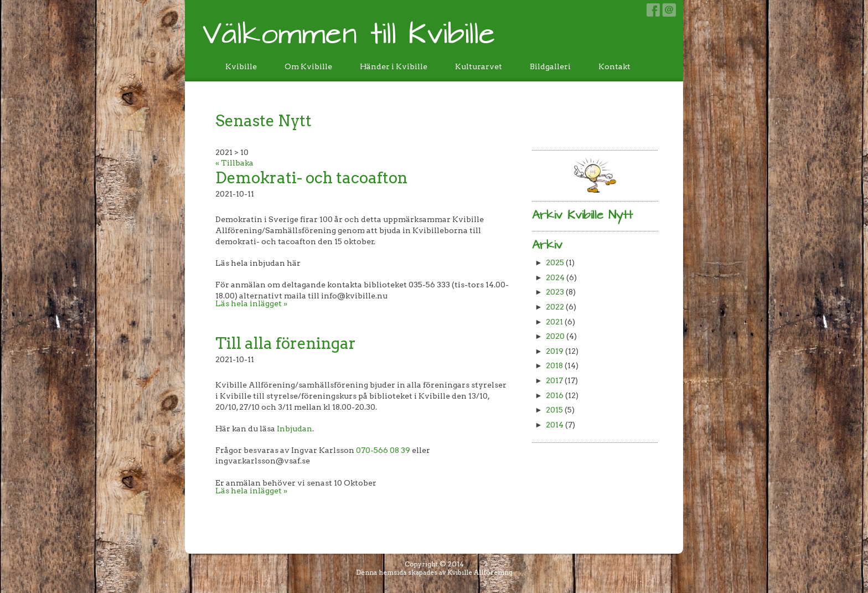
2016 (555, 395)
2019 (555, 351)
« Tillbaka (234, 163)
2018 (554, 365)
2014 (555, 425)
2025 (555, 262)
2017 (554, 380)
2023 (555, 292)
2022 (555, 307)
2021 (554, 322)
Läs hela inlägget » (251, 303)
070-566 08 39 (383, 450)
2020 (555, 336)
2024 (555, 277)
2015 (554, 410)
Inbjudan (294, 429)
